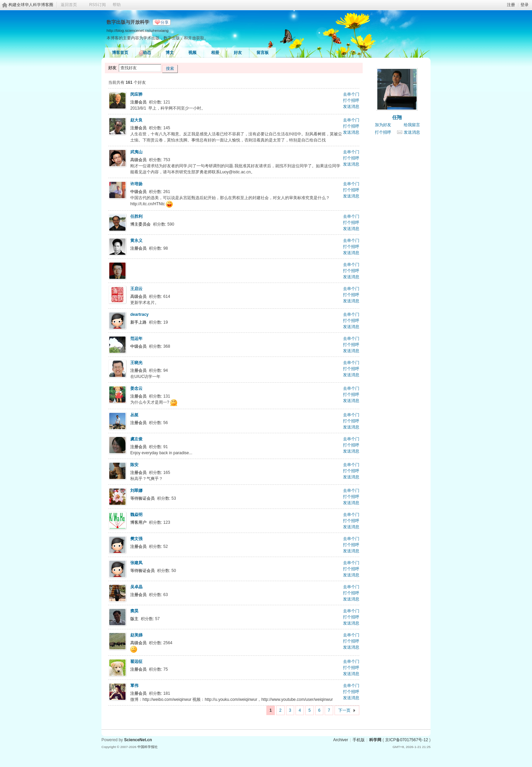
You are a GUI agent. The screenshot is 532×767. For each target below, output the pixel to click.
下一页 (344, 710)
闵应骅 (136, 94)
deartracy (139, 314)
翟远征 (136, 661)
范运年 (136, 339)
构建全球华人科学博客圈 (31, 5)
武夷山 (136, 152)
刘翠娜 (136, 491)
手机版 (359, 740)
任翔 (397, 117)
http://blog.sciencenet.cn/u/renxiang (138, 30)
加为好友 (383, 125)
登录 (525, 5)
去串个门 (351, 94)
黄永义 (136, 241)
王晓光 (136, 363)
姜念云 (136, 388)
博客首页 (120, 53)
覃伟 (134, 686)
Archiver (341, 740)
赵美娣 (136, 635)
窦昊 (134, 611)
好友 (238, 53)
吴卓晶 (136, 587)
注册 (511, 5)
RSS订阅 (98, 5)
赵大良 (136, 120)
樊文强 (136, 539)
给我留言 (412, 125)
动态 (147, 53)
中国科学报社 (148, 747)
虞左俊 (136, 439)
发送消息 (351, 107)
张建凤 (136, 563)
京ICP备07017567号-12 (407, 740)
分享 (165, 22)
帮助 (117, 5)
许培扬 (136, 184)
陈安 (134, 465)
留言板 (263, 53)
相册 (215, 53)
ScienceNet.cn (138, 740)
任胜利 (136, 216)
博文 (170, 53)
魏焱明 (136, 515)
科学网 (375, 740)
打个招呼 (351, 100)
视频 (192, 53)
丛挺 (134, 415)
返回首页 (69, 5)
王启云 (136, 289)
